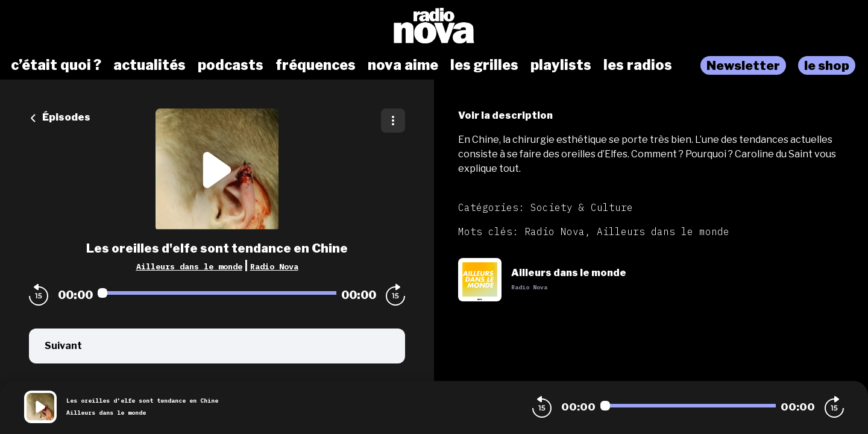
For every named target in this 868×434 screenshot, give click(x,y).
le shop (827, 65)
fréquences (316, 65)
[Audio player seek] (217, 293)
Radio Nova (274, 266)
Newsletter (743, 65)
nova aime (403, 65)
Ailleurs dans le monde (189, 266)
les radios (638, 65)
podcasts (231, 65)
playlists (561, 65)
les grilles (484, 65)
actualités (149, 65)
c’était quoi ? (56, 65)
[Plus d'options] (393, 121)
